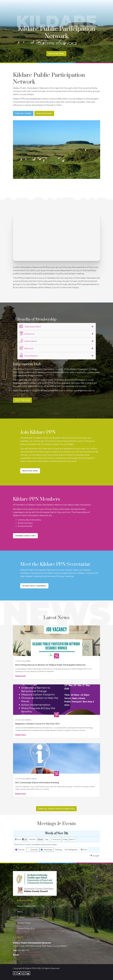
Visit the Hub (22, 400)
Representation (30, 326)
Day (47, 839)
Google (95, 856)
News (28, 661)
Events (28, 720)
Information (28, 341)
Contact (21, 917)
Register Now (44, 113)
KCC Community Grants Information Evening (37, 783)
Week (40, 839)
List (25, 840)
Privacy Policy (24, 923)
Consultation (29, 355)
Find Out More (23, 113)
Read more (21, 676)
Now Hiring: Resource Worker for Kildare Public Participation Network (50, 665)
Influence (27, 334)
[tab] (57, 327)
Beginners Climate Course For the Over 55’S (37, 724)
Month (32, 839)
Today (65, 839)
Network (26, 348)
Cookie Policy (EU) (26, 929)
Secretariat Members (34, 586)
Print (84, 850)
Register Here (56, 54)
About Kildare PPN (26, 906)
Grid (18, 840)
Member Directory (25, 536)
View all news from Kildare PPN (56, 809)
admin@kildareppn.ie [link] (30, 955)
